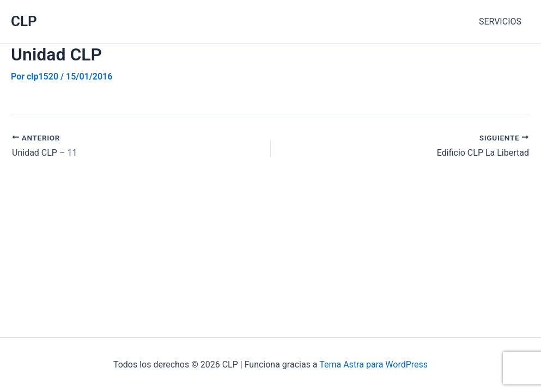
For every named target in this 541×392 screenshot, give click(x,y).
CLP (24, 21)
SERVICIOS (500, 22)
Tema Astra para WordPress (373, 365)
